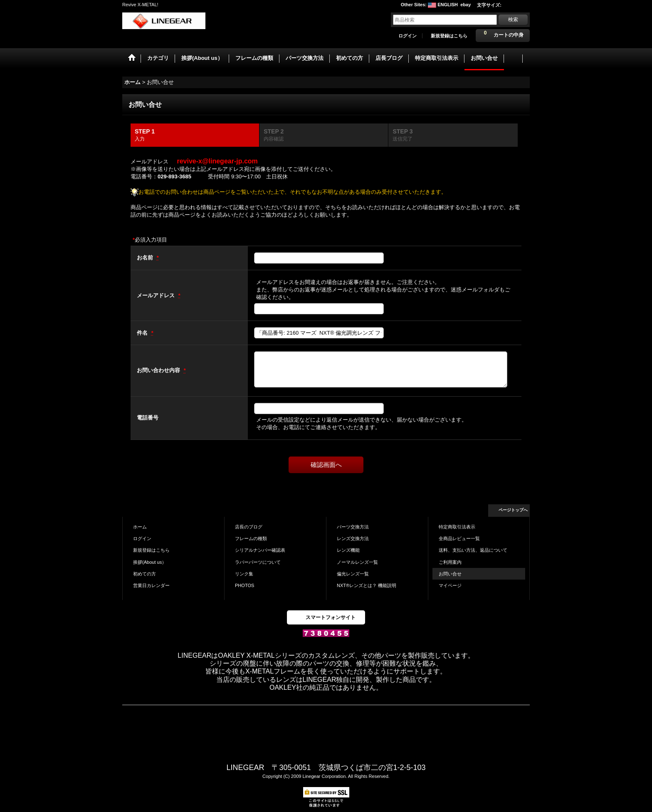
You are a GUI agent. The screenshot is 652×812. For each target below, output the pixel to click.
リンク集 (244, 574)
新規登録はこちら (449, 36)
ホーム (140, 527)
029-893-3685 (174, 176)
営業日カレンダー (151, 585)
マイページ (450, 585)
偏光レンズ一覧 (353, 574)
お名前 (146, 258)
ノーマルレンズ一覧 (357, 562)
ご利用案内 (450, 562)
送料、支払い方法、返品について (473, 550)
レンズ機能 (348, 550)
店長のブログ (249, 527)
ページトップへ (513, 510)
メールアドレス (157, 295)
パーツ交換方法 (353, 527)
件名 (143, 333)
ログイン (407, 36)
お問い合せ (450, 574)
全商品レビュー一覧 (459, 538)
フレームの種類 (251, 538)
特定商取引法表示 (457, 527)
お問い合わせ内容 (159, 370)
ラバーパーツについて (258, 562)
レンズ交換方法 (353, 538)
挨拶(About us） (150, 562)
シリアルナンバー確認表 (260, 550)
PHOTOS (244, 585)
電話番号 (148, 418)
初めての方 (144, 574)
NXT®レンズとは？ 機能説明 (367, 585)
